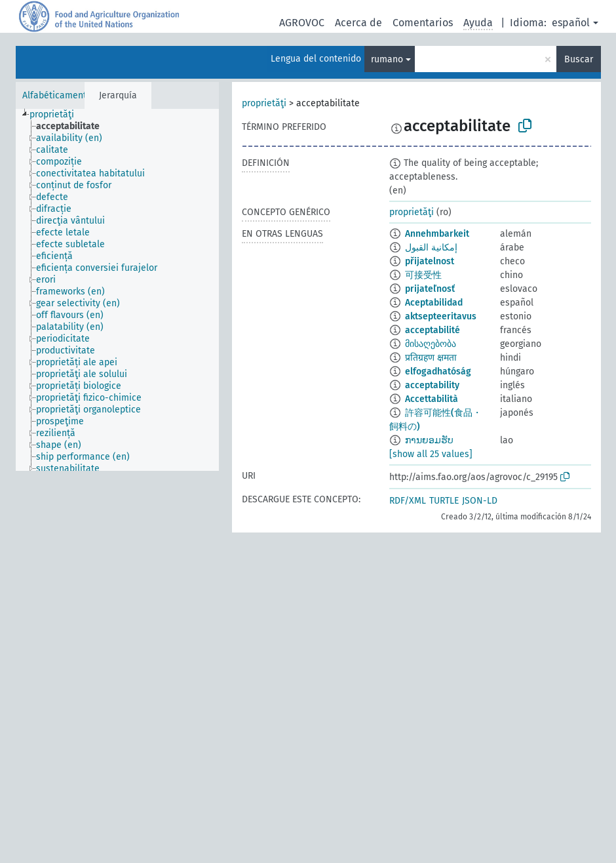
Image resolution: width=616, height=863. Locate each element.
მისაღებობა (431, 344)
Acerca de (358, 23)
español (571, 23)
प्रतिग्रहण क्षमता (431, 358)
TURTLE (444, 501)
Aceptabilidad (434, 303)
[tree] (117, 290)
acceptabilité (433, 330)
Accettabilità (432, 399)
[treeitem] (57, 115)
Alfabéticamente (57, 95)
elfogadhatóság (438, 371)
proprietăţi (264, 103)
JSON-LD (480, 501)
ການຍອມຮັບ (429, 440)
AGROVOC (302, 23)
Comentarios (423, 23)
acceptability (432, 385)
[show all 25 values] (431, 454)
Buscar (579, 59)
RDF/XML (408, 501)
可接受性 (423, 275)
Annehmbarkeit (437, 234)
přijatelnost (430, 261)
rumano (387, 59)
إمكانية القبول (431, 248)
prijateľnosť (430, 289)
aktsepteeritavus (441, 316)
